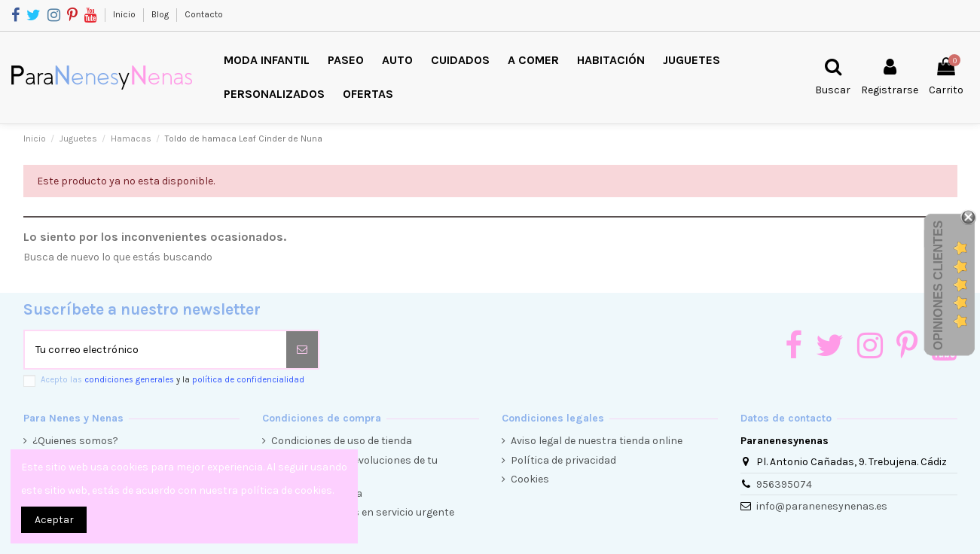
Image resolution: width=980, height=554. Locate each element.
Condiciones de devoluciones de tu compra (354, 468)
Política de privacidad (563, 460)
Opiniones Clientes (938, 285)
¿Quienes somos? (75, 441)
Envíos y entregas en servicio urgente (363, 512)
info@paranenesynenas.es (822, 506)
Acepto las (172, 380)
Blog (161, 14)
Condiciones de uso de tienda (342, 441)
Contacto (204, 14)
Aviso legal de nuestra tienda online (597, 441)
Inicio (125, 14)
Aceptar (54, 520)
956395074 (784, 484)
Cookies (530, 479)
